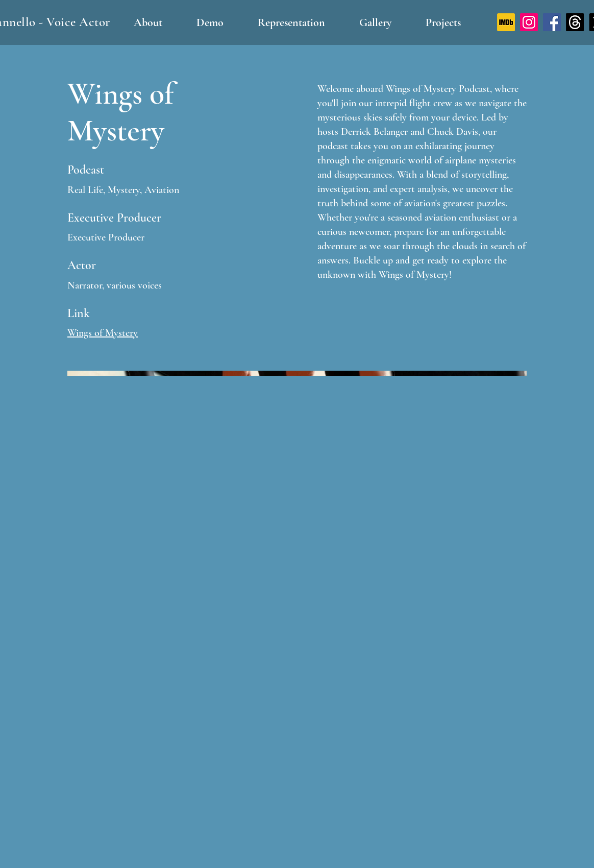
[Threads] (575, 22)
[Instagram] (529, 22)
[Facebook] (552, 22)
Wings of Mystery (103, 333)
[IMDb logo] (506, 22)
